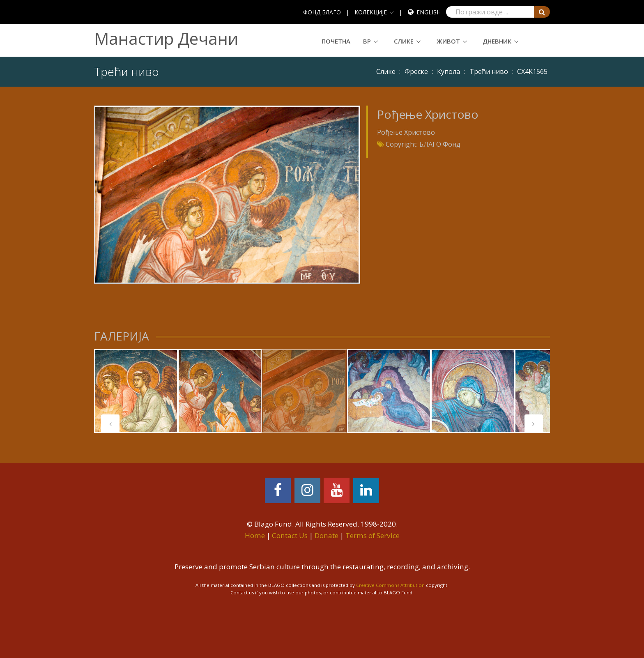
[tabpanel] (136, 391)
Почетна (336, 41)
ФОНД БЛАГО (322, 12)
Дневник (497, 41)
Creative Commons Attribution (390, 585)
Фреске (416, 71)
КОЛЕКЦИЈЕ (371, 12)
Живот (448, 41)
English (429, 12)
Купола (448, 71)
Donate (327, 535)
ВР (367, 41)
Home (255, 535)
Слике (404, 41)
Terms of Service (373, 535)
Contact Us (290, 535)
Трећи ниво (489, 71)
